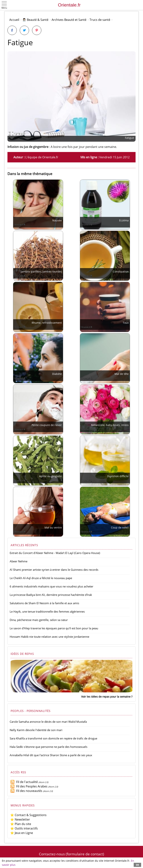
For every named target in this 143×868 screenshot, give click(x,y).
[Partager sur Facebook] (12, 30)
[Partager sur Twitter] (24, 30)
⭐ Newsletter (20, 819)
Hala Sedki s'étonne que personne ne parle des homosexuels (49, 747)
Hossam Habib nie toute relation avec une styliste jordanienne (49, 637)
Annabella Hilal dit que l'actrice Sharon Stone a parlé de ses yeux (51, 755)
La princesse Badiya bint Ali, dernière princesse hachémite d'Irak (51, 595)
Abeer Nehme (19, 561)
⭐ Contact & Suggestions (28, 815)
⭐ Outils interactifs (24, 828)
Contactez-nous (52, 854)
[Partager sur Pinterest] (37, 30)
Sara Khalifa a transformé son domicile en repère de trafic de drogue (53, 738)
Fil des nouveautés (26, 791)
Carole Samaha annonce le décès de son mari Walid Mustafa (48, 722)
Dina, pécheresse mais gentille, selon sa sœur (39, 620)
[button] (4, 5)
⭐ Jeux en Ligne (22, 833)
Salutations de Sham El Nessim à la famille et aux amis (44, 603)
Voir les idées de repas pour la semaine (106, 697)
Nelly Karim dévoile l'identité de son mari (36, 730)
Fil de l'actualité (24, 782)
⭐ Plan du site (21, 824)
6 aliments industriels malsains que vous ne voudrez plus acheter (51, 586)
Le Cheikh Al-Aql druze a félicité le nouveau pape (41, 578)
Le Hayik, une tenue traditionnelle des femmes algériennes (47, 611)
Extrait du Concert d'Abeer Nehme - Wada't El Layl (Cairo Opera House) (55, 553)
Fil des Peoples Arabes (29, 786)
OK (137, 865)
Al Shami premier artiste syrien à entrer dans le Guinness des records (54, 570)
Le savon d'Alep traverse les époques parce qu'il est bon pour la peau (54, 628)
